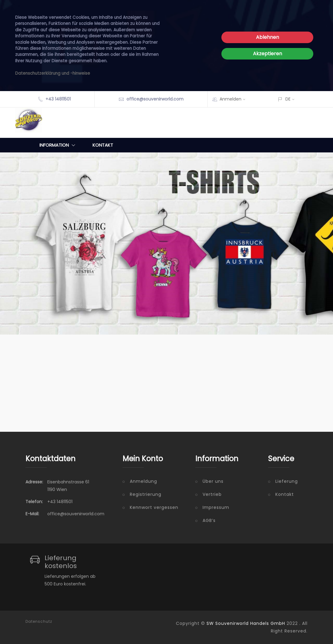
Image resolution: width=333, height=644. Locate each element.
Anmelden (234, 99)
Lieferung (287, 481)
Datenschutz (39, 622)
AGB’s (209, 520)
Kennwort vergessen (154, 507)
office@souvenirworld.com (155, 99)
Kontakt (103, 145)
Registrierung (146, 494)
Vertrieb (212, 494)
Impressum (216, 507)
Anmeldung (143, 481)
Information (59, 145)
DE (288, 99)
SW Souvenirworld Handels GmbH (246, 623)
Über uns (213, 481)
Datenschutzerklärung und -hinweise (53, 73)
